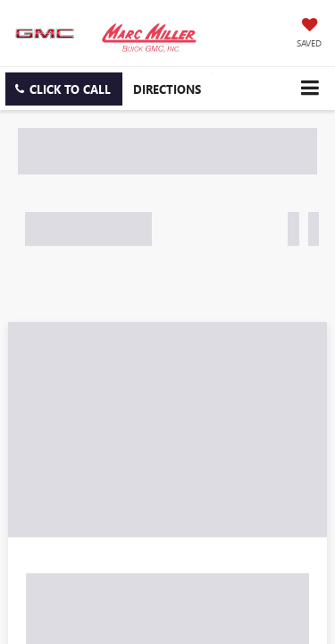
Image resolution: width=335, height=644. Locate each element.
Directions (167, 89)
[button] (64, 89)
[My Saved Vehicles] (309, 34)
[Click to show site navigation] (310, 88)
